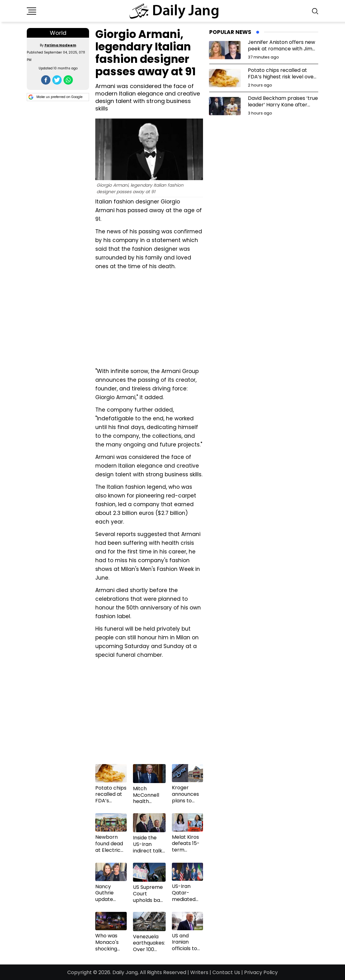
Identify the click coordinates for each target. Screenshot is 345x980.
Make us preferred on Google (55, 97)
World (58, 33)
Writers (199, 972)
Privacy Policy (261, 972)
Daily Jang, (125, 972)
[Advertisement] (149, 318)
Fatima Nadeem (60, 45)
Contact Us (226, 972)
